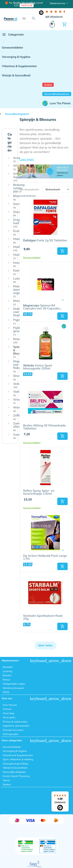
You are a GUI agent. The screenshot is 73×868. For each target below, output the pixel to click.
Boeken (7, 784)
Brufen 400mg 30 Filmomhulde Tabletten (44, 427)
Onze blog (8, 713)
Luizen (18, 280)
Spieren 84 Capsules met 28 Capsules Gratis (41, 307)
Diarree (18, 214)
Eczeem (18, 233)
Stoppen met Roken (19, 366)
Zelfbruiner (21, 417)
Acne (17, 160)
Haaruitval (21, 241)
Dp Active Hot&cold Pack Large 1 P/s (45, 557)
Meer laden (45, 645)
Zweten (18, 436)
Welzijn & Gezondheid (16, 75)
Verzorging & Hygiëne (16, 57)
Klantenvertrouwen (14, 688)
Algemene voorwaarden (16, 726)
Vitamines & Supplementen (19, 66)
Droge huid (17, 223)
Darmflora (20, 206)
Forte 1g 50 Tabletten (45, 240)
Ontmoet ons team (13, 730)
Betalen (7, 675)
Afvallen (19, 167)
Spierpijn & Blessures (20, 352)
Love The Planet (56, 103)
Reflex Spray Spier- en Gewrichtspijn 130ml (39, 492)
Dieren (6, 780)
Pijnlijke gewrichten (21, 331)
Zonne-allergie (18, 427)
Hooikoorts (21, 256)
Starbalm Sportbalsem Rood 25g (43, 617)
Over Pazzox (10, 705)
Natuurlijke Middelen (14, 772)
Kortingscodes (11, 734)
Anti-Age (17, 177)
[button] (45, 159)
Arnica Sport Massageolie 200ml (38, 367)
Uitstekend (54, 17)
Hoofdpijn (20, 249)
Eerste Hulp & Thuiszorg (16, 776)
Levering (8, 671)
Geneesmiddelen (12, 47)
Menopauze (21, 302)
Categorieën (13, 35)
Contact (7, 709)
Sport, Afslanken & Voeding (18, 759)
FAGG (6, 692)
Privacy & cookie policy (15, 722)
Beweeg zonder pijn (19, 188)
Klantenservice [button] (58, 3)
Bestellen (8, 667)
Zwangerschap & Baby (16, 764)
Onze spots (9, 717)
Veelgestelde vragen (14, 684)
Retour (7, 680)
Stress (17, 378)
